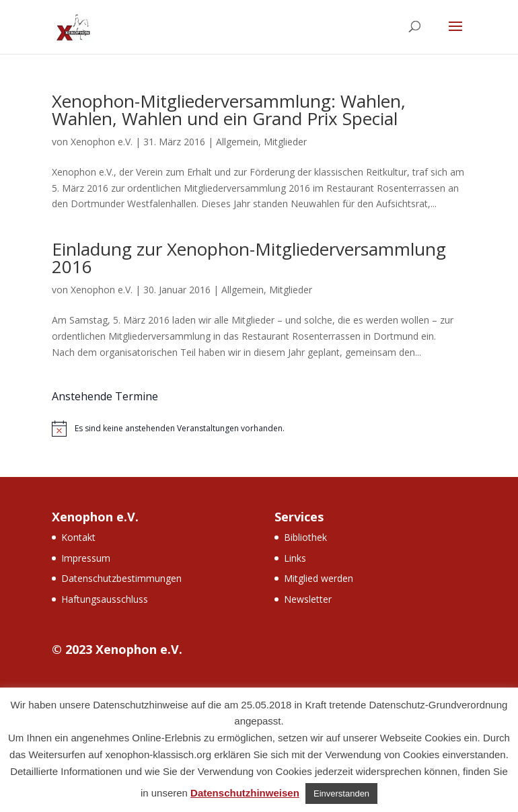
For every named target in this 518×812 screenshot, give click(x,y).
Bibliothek (305, 537)
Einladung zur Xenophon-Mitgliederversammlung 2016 (249, 258)
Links (295, 558)
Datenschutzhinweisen (245, 793)
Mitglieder (285, 142)
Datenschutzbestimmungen (121, 578)
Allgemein (237, 142)
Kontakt (78, 537)
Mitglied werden (319, 578)
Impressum (86, 558)
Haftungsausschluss (105, 599)
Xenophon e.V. (102, 142)
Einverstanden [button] (341, 793)
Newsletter (308, 599)
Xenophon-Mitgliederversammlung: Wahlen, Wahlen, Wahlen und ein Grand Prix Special (229, 110)
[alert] (259, 429)
